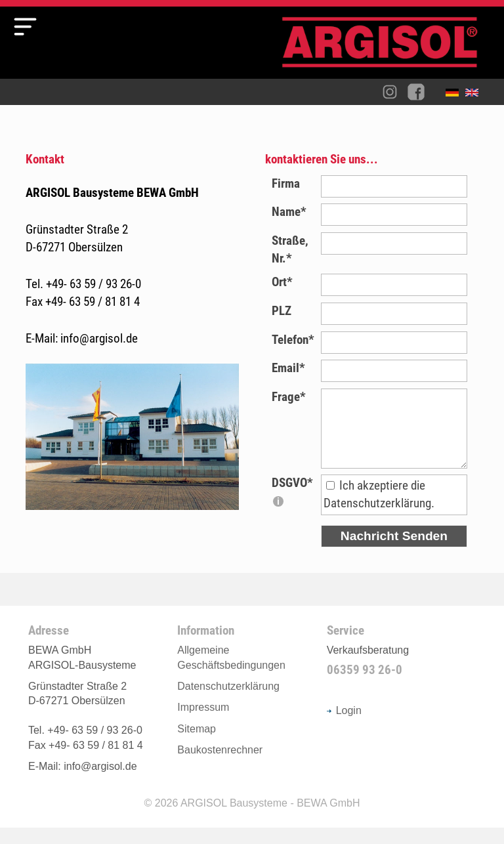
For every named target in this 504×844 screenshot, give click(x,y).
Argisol (387, 48)
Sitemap (197, 745)
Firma (286, 183)
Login (344, 727)
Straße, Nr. (290, 249)
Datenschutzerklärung (228, 703)
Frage (289, 397)
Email (288, 368)
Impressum (203, 724)
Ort (282, 282)
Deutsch (455, 95)
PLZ (282, 311)
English (475, 95)
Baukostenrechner (220, 766)
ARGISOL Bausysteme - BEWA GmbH (270, 819)
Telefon (293, 340)
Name (289, 212)
